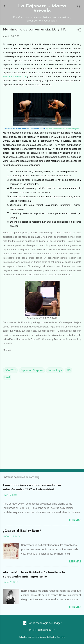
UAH (7, 377)
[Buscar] (79, 7)
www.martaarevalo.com (15, 76)
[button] (79, 31)
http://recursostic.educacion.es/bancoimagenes (63, 129)
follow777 (51, 630)
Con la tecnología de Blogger (42, 623)
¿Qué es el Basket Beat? (22, 531)
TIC (69, 370)
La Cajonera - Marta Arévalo (42, 9)
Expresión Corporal (32, 370)
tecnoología (55, 370)
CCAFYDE (10, 370)
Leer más (75, 520)
